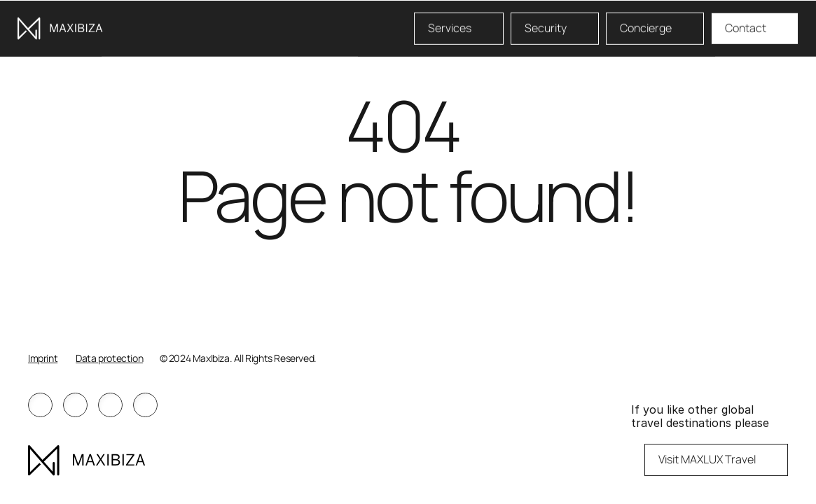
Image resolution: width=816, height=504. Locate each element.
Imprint (43, 358)
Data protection (109, 358)
